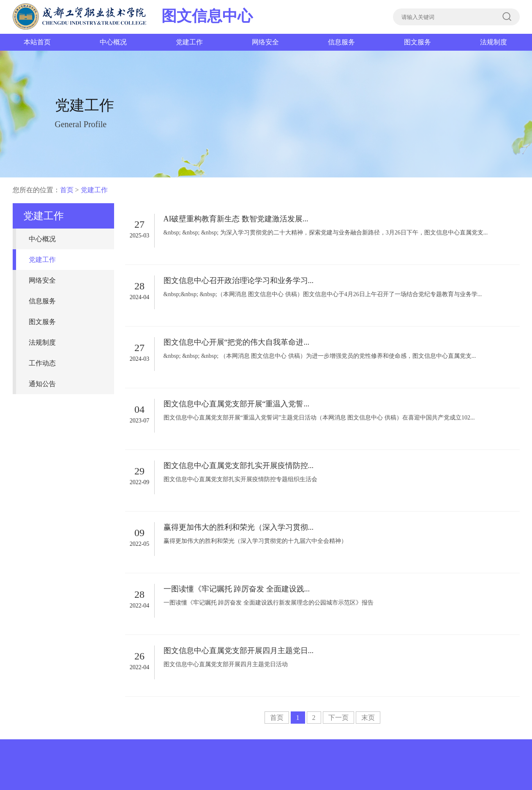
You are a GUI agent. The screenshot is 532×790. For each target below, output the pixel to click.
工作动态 (42, 363)
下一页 (338, 718)
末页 (368, 718)
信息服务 (341, 42)
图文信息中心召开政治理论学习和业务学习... (239, 281)
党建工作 (189, 42)
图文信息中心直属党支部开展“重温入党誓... (237, 404)
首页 (67, 190)
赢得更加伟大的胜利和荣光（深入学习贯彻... (239, 527)
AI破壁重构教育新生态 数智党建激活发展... (236, 219)
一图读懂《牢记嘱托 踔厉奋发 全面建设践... (237, 589)
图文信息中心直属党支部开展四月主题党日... (239, 651)
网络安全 (265, 42)
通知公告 (42, 384)
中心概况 (113, 42)
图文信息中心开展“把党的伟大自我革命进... (237, 342)
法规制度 (494, 42)
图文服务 (417, 42)
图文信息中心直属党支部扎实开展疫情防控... (239, 466)
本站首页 (37, 42)
